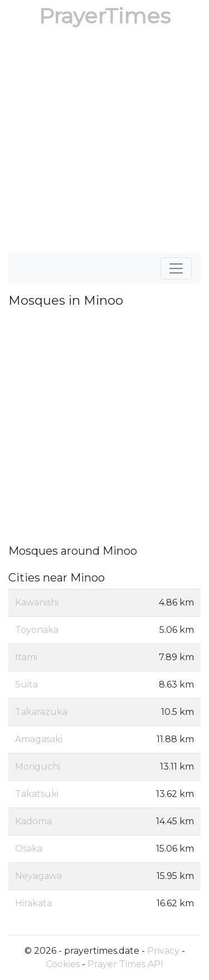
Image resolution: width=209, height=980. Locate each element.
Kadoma (33, 821)
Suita (26, 684)
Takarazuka (41, 712)
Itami (26, 657)
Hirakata (33, 903)
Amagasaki (39, 739)
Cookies (63, 964)
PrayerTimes (105, 16)
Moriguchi (38, 767)
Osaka (29, 849)
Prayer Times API (125, 964)
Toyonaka (37, 630)
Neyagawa (38, 876)
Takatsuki (37, 794)
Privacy (163, 951)
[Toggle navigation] (176, 268)
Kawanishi (37, 602)
